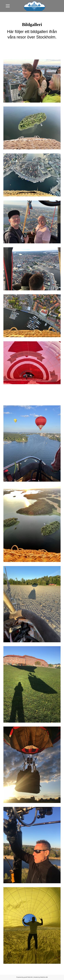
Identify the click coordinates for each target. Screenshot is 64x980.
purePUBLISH (28, 977)
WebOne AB (44, 977)
